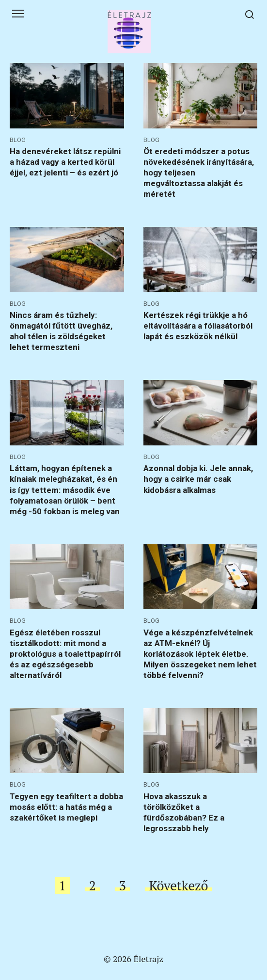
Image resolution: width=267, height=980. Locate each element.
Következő (178, 885)
